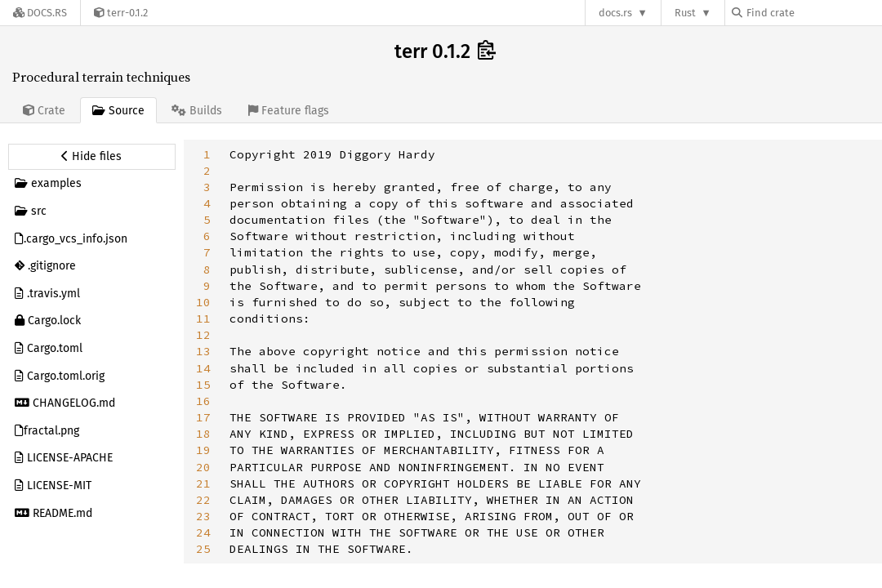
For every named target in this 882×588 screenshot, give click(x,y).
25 (203, 549)
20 (203, 467)
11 (203, 318)
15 (203, 385)
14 (203, 368)
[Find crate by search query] (813, 13)
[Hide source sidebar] (92, 157)
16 (203, 401)
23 (203, 516)
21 (203, 483)
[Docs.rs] (40, 13)
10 (203, 302)
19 (203, 450)
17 (203, 417)
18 (203, 434)
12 (203, 335)
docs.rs (615, 13)
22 (203, 500)
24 (203, 532)
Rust (685, 13)
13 (203, 351)
